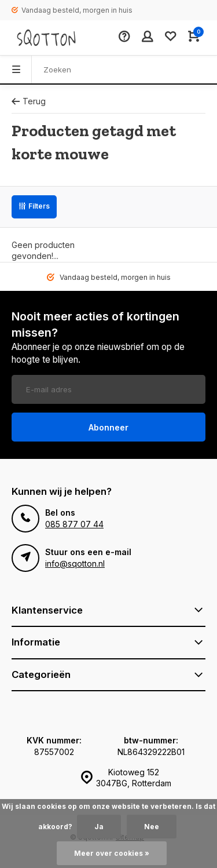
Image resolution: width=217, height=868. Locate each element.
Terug (29, 101)
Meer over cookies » (112, 853)
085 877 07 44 (74, 524)
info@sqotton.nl (75, 564)
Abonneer (108, 427)
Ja (99, 827)
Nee (152, 827)
